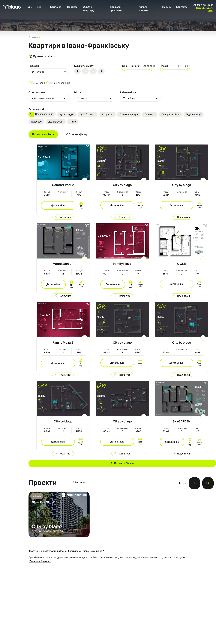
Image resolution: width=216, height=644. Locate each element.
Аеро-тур (140, 206)
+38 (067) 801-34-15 (203, 5)
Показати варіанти (43, 134)
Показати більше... (40, 561)
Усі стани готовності (43, 98)
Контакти (182, 7)
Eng (39, 7)
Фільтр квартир (144, 9)
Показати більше (124, 463)
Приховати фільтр (42, 56)
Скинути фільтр (78, 134)
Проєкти (72, 7)
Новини (167, 7)
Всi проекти (38, 72)
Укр (30, 7)
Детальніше (58, 205)
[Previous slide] (194, 483)
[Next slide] (208, 483)
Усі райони (129, 98)
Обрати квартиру (89, 9)
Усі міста (82, 98)
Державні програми (116, 9)
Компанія (56, 7)
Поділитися (65, 217)
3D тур (81, 207)
